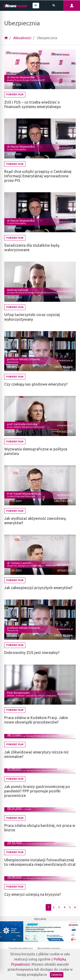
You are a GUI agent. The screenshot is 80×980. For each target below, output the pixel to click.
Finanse (67, 735)
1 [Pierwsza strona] (48, 907)
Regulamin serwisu (49, 948)
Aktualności (22, 38)
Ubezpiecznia (63, 85)
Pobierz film (15, 94)
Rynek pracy (64, 297)
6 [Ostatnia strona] (75, 907)
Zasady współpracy (21, 948)
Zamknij (57, 975)
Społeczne (65, 154)
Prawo (68, 700)
